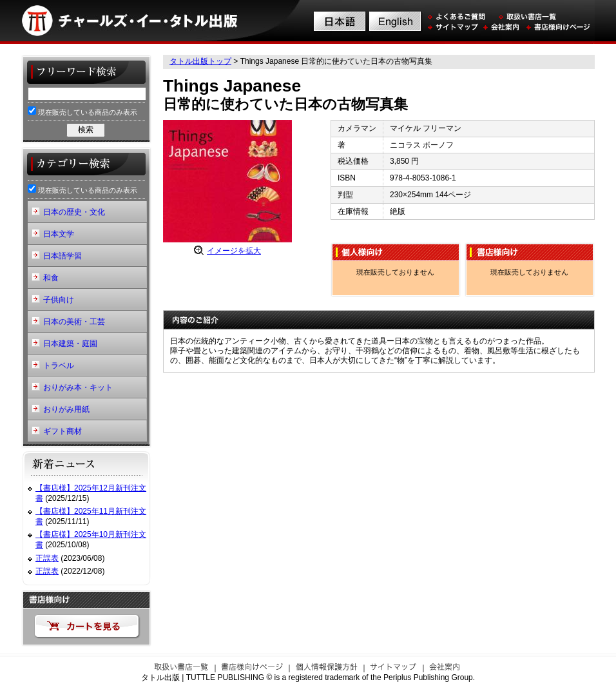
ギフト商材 (63, 431)
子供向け (59, 300)
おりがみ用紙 (66, 409)
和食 (51, 278)
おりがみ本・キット (78, 387)
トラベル (59, 365)
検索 (86, 130)
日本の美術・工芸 (74, 322)
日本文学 (59, 234)
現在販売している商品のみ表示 (82, 111)
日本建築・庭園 (70, 344)
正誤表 (47, 558)
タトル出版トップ (200, 61)
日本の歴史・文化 (74, 212)
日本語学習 (63, 256)
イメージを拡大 (234, 251)
